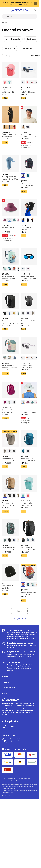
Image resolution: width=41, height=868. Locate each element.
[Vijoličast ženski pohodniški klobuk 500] (10, 208)
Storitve (6, 682)
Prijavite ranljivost (24, 778)
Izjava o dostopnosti (10, 781)
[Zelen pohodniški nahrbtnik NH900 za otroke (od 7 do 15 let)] (10, 346)
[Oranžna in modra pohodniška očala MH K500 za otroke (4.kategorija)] (29, 257)
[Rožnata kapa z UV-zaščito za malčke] (10, 70)
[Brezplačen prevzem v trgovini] (20, 645)
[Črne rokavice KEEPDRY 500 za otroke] (29, 208)
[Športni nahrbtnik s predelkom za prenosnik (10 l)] (10, 390)
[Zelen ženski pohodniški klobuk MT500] (29, 390)
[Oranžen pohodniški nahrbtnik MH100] (29, 572)
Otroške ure (31, 39)
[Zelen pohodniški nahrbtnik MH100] (10, 257)
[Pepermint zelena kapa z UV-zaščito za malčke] (29, 483)
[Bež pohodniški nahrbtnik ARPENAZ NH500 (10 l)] (10, 439)
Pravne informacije (9, 778)
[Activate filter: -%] (6, 56)
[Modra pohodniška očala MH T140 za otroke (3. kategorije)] (29, 70)
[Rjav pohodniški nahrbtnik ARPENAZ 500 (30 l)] (10, 483)
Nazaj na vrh (20, 619)
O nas (5, 693)
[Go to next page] (28, 611)
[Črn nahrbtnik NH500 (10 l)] (29, 301)
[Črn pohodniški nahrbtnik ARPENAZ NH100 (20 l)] (29, 528)
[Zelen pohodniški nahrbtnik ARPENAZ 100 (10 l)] (10, 528)
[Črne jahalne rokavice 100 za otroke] (10, 115)
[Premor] (36, 3)
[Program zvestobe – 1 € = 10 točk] (20, 655)
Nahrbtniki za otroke (12, 39)
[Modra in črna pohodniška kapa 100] (29, 115)
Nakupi (5, 677)
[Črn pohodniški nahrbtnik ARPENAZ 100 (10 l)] (10, 301)
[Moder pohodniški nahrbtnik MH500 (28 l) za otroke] (29, 439)
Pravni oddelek (9, 688)
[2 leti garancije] (20, 666)
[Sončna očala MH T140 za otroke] (29, 346)
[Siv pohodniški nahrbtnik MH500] (29, 163)
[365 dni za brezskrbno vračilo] (20, 634)
